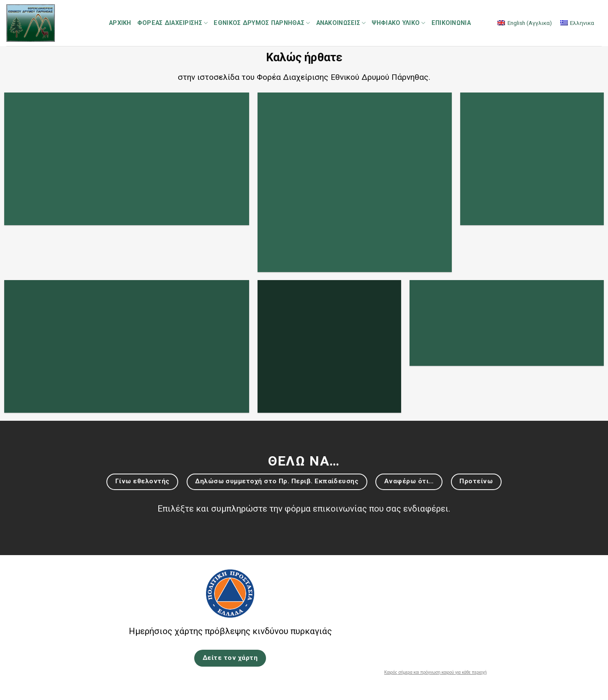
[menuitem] (524, 23)
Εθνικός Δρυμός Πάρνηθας (262, 23)
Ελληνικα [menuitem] (582, 23)
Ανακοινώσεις (341, 23)
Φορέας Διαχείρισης (173, 23)
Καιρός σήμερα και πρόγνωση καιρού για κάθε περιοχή (436, 673)
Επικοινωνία (451, 23)
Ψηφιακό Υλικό (398, 23)
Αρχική (120, 23)
